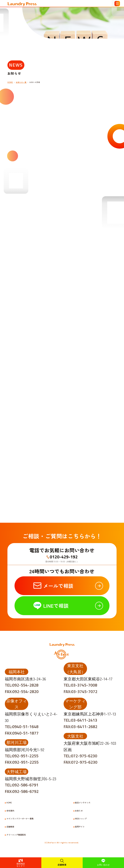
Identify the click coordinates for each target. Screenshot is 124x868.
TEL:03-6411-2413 (80, 720)
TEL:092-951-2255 (22, 756)
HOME (9, 803)
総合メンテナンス (83, 803)
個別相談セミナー (21, 865)
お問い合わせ (103, 865)
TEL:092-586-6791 (22, 785)
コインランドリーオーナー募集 (20, 819)
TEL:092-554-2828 (22, 685)
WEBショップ (81, 819)
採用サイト (80, 827)
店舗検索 (62, 865)
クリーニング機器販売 (16, 835)
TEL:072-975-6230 (80, 756)
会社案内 (10, 811)
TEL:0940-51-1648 (22, 727)
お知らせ (79, 811)
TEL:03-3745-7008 (80, 685)
